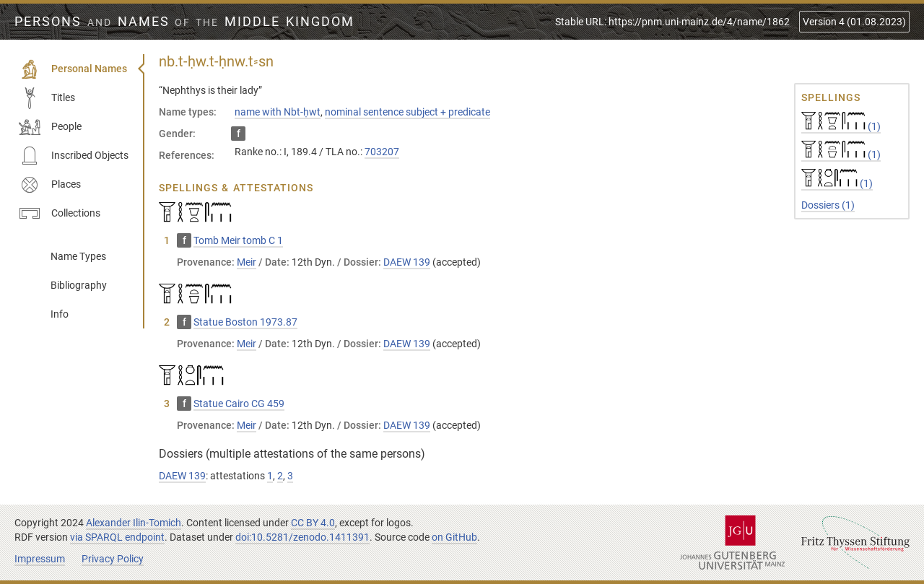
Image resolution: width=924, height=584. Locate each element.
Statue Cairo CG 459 (239, 404)
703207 (382, 152)
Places (50, 185)
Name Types (78, 256)
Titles (47, 98)
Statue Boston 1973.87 (245, 322)
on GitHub (454, 537)
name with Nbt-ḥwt (278, 112)
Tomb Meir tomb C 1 (238, 240)
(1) (841, 126)
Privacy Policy (113, 559)
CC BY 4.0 (313, 523)
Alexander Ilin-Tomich (134, 523)
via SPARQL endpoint (117, 537)
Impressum (40, 559)
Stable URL (672, 22)
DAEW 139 (407, 262)
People (50, 127)
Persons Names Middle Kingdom (184, 22)
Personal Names (73, 69)
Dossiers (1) (828, 205)
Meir (247, 262)
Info (60, 314)
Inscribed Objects (74, 156)
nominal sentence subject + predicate (407, 112)
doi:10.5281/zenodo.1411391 (302, 537)
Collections (60, 214)
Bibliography (79, 285)
